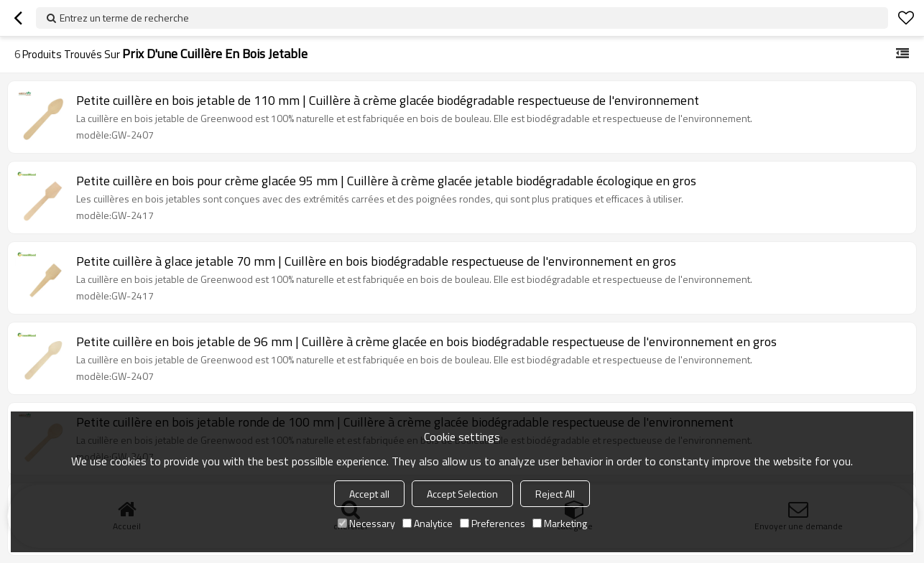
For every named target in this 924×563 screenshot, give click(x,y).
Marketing (560, 523)
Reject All (555, 494)
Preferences (493, 523)
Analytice (428, 523)
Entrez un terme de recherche (124, 18)
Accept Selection (462, 494)
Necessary (366, 523)
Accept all (369, 494)
